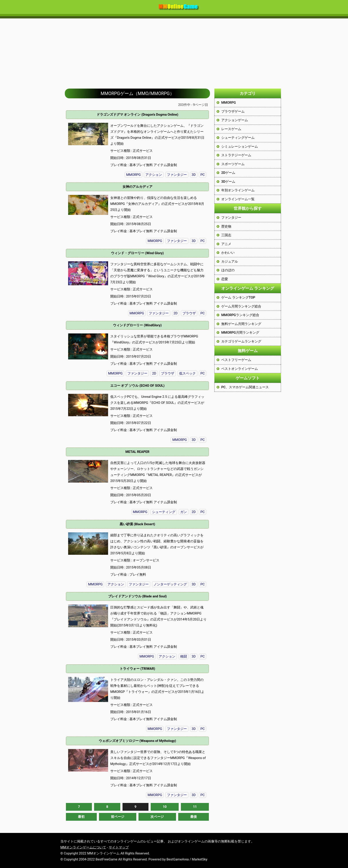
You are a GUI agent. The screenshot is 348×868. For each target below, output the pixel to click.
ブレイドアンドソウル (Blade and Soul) (137, 596)
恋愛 (225, 279)
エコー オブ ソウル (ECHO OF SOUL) (137, 386)
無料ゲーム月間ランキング (241, 324)
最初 (81, 817)
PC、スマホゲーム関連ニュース (245, 387)
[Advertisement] (174, 51)
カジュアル (230, 262)
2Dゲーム (228, 173)
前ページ (118, 817)
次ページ (157, 817)
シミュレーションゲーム (240, 147)
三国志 (226, 235)
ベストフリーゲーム (236, 360)
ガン (184, 512)
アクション (154, 175)
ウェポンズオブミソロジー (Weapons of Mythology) (137, 741)
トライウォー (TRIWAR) (137, 669)
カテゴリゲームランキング (241, 341)
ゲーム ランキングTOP (238, 297)
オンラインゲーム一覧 (238, 199)
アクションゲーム (235, 120)
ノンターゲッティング (170, 584)
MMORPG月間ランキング (240, 333)
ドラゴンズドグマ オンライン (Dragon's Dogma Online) (137, 115)
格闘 (184, 656)
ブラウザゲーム (233, 111)
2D (176, 313)
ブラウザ (189, 313)
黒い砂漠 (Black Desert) (137, 524)
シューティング (164, 512)
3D (194, 175)
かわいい (228, 253)
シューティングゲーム (238, 138)
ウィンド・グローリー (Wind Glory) (137, 253)
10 (165, 807)
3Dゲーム (228, 182)
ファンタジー (177, 175)
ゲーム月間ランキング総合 (241, 306)
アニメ (226, 244)
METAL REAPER (137, 452)
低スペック (187, 373)
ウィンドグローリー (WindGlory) (137, 325)
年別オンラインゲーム (238, 190)
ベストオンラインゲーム (240, 369)
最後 (194, 817)
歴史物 (226, 226)
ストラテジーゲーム (236, 155)
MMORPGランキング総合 (240, 315)
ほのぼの (228, 270)
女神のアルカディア (137, 187)
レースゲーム (231, 129)
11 (195, 807)
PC (203, 175)
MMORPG (133, 175)
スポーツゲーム (233, 164)
